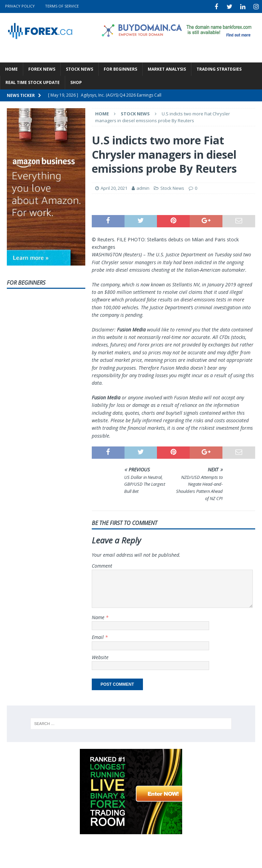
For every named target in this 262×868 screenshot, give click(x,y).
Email (98, 636)
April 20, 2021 (114, 187)
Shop (76, 82)
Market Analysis (167, 68)
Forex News (42, 68)
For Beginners (120, 68)
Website (100, 656)
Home (11, 68)
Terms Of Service (62, 6)
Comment (102, 565)
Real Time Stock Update (33, 82)
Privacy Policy (20, 6)
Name (99, 616)
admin (143, 187)
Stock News (79, 68)
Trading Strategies (219, 68)
